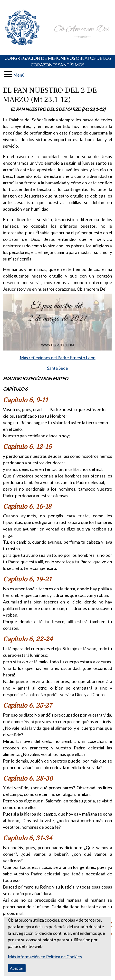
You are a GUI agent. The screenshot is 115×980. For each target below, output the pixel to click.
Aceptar (17, 968)
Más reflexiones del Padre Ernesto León (58, 358)
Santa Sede (57, 368)
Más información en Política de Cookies (45, 957)
